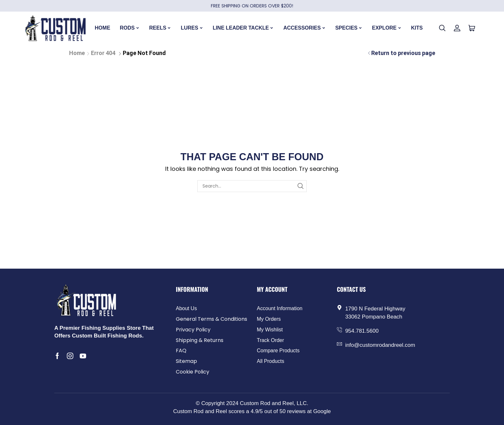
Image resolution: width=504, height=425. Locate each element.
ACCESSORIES (304, 28)
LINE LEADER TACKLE (243, 28)
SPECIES (349, 28)
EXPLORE (387, 28)
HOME (103, 28)
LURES (192, 28)
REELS (160, 28)
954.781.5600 (362, 331)
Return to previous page (403, 53)
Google (322, 411)
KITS (417, 28)
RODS (130, 28)
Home (77, 53)
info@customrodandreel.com (380, 345)
